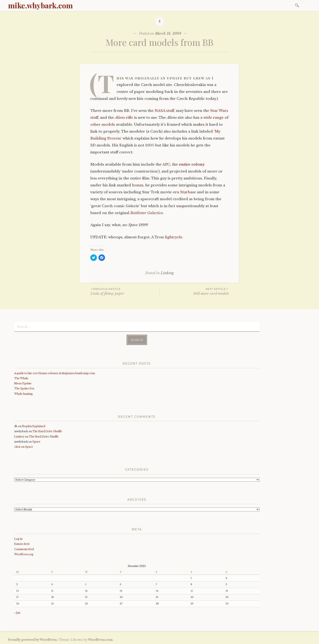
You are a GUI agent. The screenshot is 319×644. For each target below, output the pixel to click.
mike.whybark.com (40, 5)
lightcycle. (174, 237)
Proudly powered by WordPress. (33, 640)
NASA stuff (164, 111)
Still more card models (194, 291)
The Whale (21, 378)
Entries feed (22, 544)
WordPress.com (100, 640)
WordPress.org (24, 554)
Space (36, 442)
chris (17, 447)
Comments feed (24, 549)
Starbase (188, 192)
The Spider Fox (24, 388)
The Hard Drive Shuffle (47, 431)
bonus (138, 185)
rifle (124, 118)
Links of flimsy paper (125, 291)
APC (166, 164)
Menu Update (23, 383)
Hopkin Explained (34, 426)
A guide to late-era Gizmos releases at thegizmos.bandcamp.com (55, 373)
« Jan (17, 613)
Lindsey (19, 437)
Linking (167, 273)
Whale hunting (23, 394)
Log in (18, 539)
